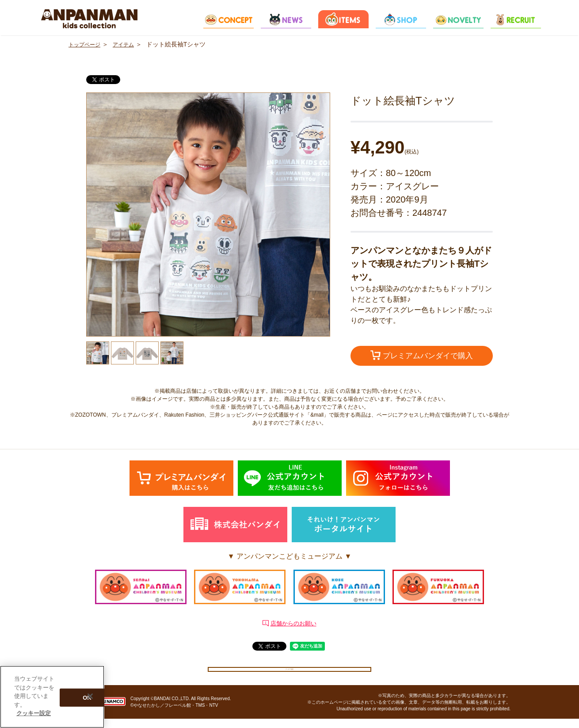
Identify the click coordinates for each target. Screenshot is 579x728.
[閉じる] (90, 696)
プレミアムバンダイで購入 (422, 356)
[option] (208, 215)
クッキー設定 (289, 673)
